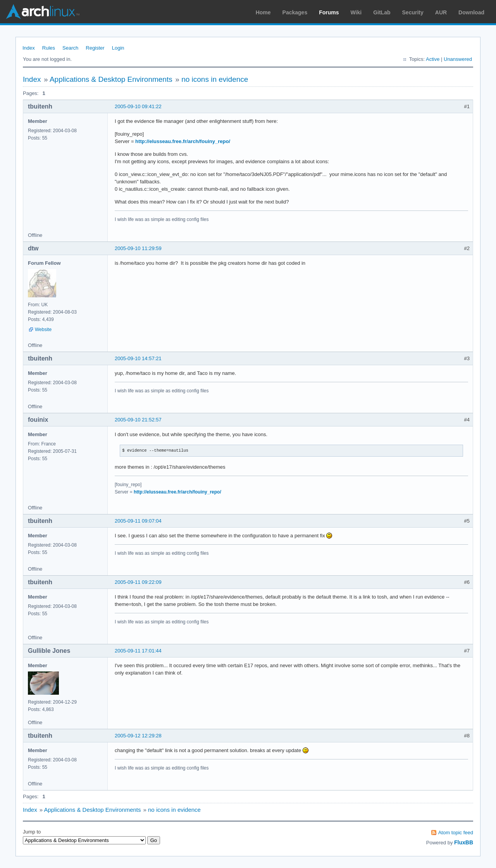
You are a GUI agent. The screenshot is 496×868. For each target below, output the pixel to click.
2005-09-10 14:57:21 (138, 358)
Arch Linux (43, 12)
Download (471, 12)
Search (70, 48)
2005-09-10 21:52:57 (138, 420)
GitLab (382, 12)
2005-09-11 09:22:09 (138, 582)
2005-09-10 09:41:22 (138, 106)
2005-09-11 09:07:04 (138, 521)
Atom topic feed (456, 833)
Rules (49, 48)
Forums (329, 12)
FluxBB (464, 842)
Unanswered (458, 59)
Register (95, 48)
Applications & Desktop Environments (111, 79)
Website (43, 330)
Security (413, 12)
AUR (441, 12)
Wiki (356, 12)
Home (263, 12)
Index (29, 48)
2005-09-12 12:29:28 (138, 736)
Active (433, 59)
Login (118, 48)
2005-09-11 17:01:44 (138, 651)
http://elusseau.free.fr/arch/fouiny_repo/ (183, 141)
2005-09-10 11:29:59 (138, 248)
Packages (295, 12)
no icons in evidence (215, 79)
